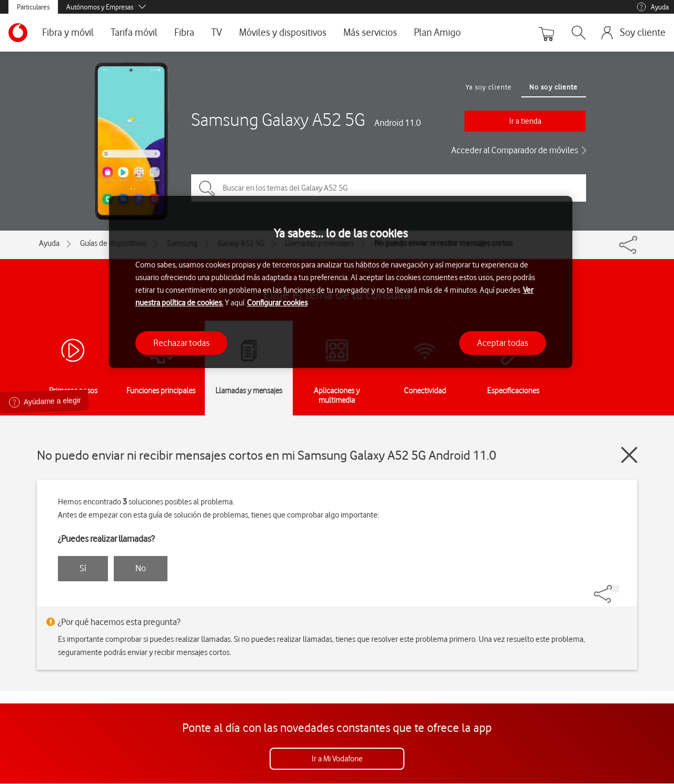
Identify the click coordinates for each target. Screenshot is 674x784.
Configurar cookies (277, 303)
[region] (341, 282)
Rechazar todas (181, 343)
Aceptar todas (503, 343)
